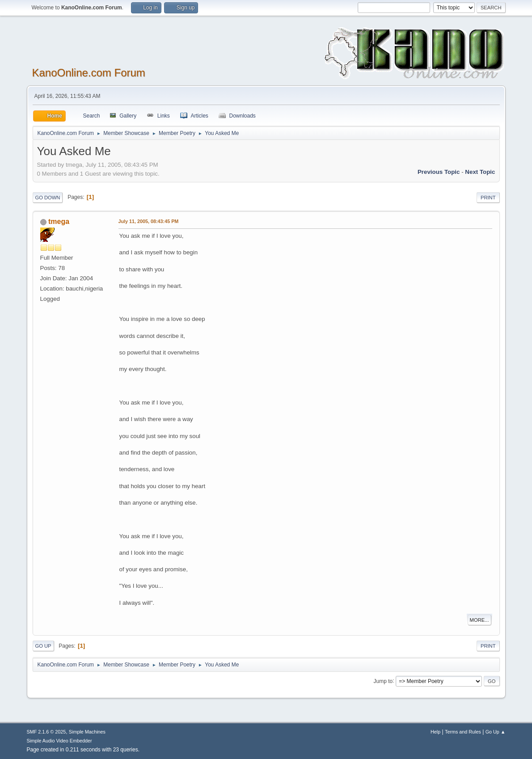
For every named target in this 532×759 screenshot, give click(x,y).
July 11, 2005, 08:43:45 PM (149, 221)
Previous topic (439, 172)
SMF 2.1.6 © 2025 (46, 732)
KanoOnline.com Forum (89, 73)
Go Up (43, 646)
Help (435, 732)
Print (488, 198)
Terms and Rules (463, 732)
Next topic (480, 172)
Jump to (383, 681)
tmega (59, 221)
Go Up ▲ (496, 732)
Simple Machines (87, 732)
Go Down (48, 198)
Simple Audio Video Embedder (59, 741)
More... (479, 620)
